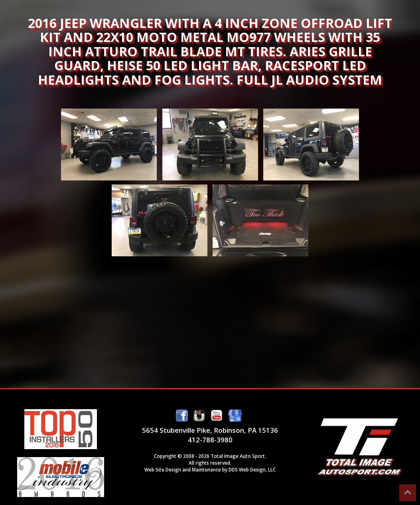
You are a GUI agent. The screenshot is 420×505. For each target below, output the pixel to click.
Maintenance (206, 469)
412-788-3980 (210, 440)
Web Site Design (163, 469)
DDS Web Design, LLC (252, 469)
